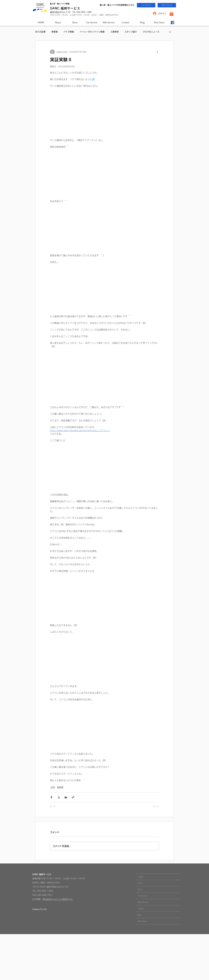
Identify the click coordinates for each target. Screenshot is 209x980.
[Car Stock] (146, 5)
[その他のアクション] (157, 52)
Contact (141, 908)
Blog (140, 915)
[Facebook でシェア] (51, 797)
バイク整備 (69, 32)
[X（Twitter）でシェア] (59, 797)
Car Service (142, 896)
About (140, 883)
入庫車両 (115, 32)
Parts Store (142, 921)
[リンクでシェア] (73, 797)
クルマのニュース (151, 32)
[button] (171, 13)
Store (140, 889)
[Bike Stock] (167, 5)
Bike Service (143, 902)
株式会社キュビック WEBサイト (58, 899)
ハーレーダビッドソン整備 (92, 32)
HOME (140, 877)
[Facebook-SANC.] (172, 23)
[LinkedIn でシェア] (66, 797)
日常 (53, 787)
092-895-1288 (45, 891)
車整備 (55, 32)
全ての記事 (40, 32)
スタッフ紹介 (131, 32)
